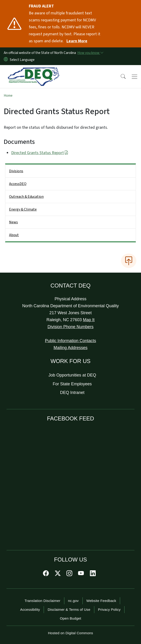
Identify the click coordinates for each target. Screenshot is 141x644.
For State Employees (72, 384)
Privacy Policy (109, 609)
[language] (23, 60)
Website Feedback (101, 601)
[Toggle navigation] (134, 77)
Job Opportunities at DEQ (72, 375)
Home (8, 96)
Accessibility (30, 609)
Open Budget (71, 618)
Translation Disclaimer (43, 601)
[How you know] (90, 53)
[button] (120, 77)
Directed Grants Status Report (40, 153)
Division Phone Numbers (70, 327)
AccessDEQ (18, 184)
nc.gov (73, 601)
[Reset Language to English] (6, 60)
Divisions (16, 171)
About (14, 235)
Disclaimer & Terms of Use (69, 609)
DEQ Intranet (72, 393)
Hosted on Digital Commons (70, 633)
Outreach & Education (26, 197)
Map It (89, 320)
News (13, 222)
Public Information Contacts (70, 341)
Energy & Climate (23, 209)
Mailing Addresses (70, 348)
